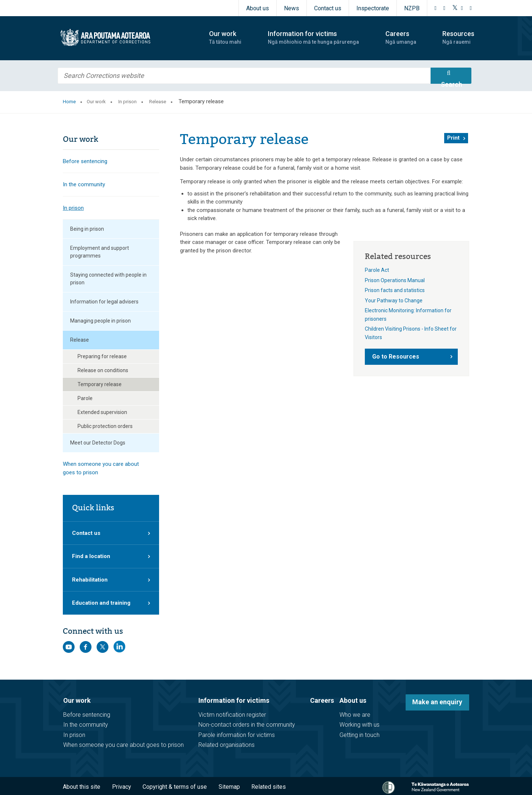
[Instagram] (445, 8)
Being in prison (87, 229)
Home (69, 102)
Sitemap (229, 787)
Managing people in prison (100, 321)
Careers (322, 700)
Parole (85, 398)
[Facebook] (436, 8)
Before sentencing (85, 161)
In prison (127, 102)
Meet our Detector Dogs (98, 443)
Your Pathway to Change (394, 301)
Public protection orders (105, 426)
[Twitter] (455, 8)
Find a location (91, 556)
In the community (84, 184)
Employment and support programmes (100, 252)
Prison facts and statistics (395, 290)
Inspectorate (373, 8)
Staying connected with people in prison (108, 279)
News (292, 8)
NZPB (412, 8)
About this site (82, 787)
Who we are (355, 715)
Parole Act (377, 270)
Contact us (328, 8)
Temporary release (100, 384)
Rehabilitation (90, 580)
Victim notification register (232, 715)
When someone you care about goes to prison (101, 468)
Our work (96, 102)
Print (453, 138)
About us (258, 8)
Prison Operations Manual (395, 280)
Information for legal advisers (104, 302)
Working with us (360, 725)
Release (158, 102)
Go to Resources (396, 357)
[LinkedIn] (471, 8)
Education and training (101, 603)
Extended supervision (102, 412)
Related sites (269, 787)
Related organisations (227, 745)
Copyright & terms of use (175, 787)
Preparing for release (102, 356)
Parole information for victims (237, 735)
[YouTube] (462, 8)
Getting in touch (360, 735)
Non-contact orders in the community (247, 725)
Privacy (122, 787)
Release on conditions (103, 370)
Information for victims (234, 700)
